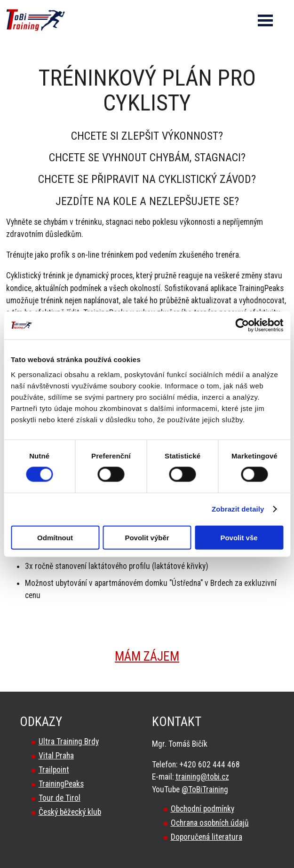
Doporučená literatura (207, 837)
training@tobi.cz (202, 777)
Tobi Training (0, 0)
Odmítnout (55, 537)
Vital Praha (56, 756)
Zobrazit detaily (238, 509)
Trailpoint (54, 770)
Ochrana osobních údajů (210, 823)
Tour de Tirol (60, 798)
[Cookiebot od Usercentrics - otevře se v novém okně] (242, 325)
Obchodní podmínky (203, 809)
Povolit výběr (147, 537)
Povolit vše (239, 537)
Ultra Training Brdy (69, 742)
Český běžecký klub (70, 812)
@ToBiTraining (205, 789)
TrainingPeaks (61, 784)
